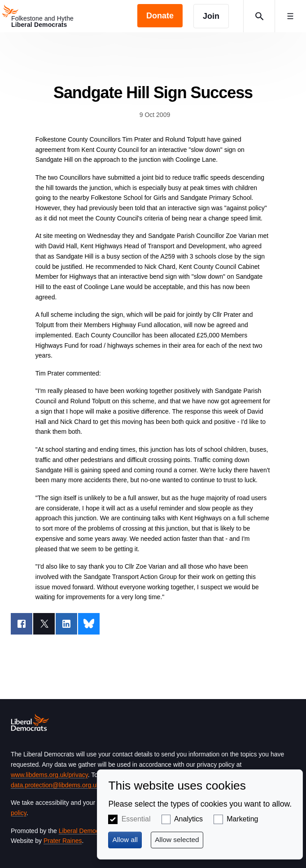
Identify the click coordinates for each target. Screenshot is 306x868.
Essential (136, 819)
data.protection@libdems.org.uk (55, 785)
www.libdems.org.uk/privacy (49, 775)
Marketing (242, 819)
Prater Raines (63, 841)
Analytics (188, 819)
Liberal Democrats (84, 831)
